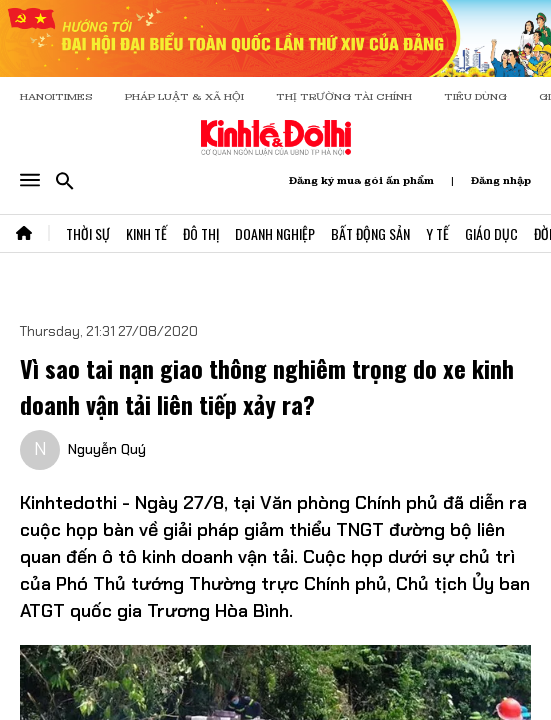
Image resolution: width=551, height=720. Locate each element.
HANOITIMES (56, 96)
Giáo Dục (491, 233)
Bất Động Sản (370, 233)
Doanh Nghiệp (275, 233)
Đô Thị (201, 233)
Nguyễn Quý (107, 449)
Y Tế (437, 233)
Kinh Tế (146, 233)
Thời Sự (88, 233)
